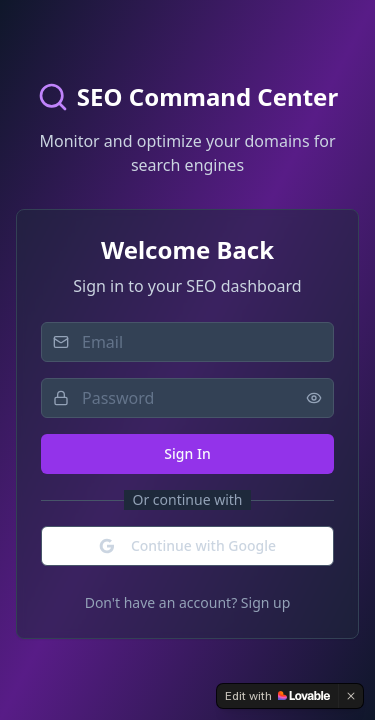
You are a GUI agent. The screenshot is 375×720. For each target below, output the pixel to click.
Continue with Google (187, 545)
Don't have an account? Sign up (188, 602)
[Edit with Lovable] (277, 696)
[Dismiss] (351, 696)
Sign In (187, 453)
